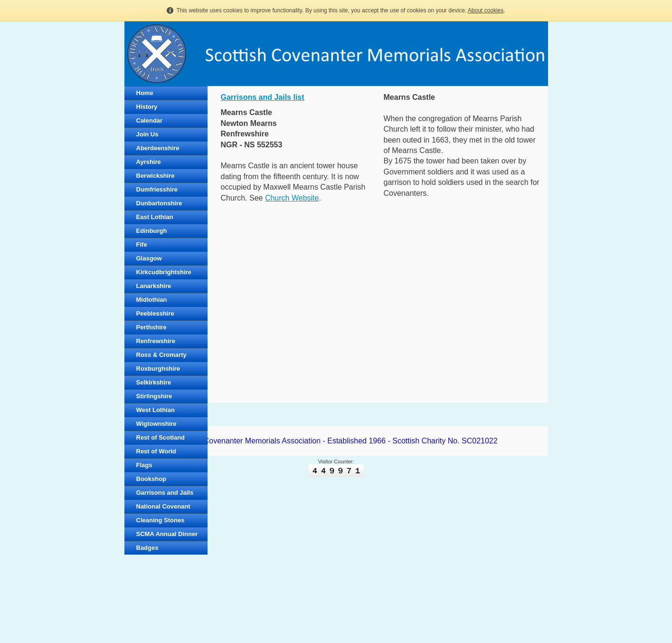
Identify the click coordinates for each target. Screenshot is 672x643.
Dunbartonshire (159, 203)
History (147, 107)
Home (145, 93)
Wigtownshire (156, 424)
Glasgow (149, 258)
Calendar (150, 120)
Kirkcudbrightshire (164, 272)
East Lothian (155, 217)
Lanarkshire (154, 286)
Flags (144, 465)
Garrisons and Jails (165, 493)
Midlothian (152, 300)
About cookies (486, 10)
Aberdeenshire (158, 148)
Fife (142, 245)
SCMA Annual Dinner (167, 534)
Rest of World (156, 451)
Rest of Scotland (161, 437)
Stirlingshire (154, 396)
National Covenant (163, 506)
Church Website (292, 198)
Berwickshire (156, 176)
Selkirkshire (154, 382)
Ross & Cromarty (161, 355)
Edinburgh (152, 231)
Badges (147, 548)
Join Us (147, 134)
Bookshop (151, 479)
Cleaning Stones (161, 520)
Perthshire (151, 327)
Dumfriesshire (157, 189)
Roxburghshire (158, 369)
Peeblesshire (155, 313)
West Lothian (156, 410)
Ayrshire (149, 162)
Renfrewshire (156, 341)
